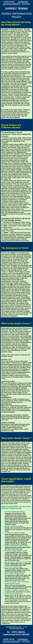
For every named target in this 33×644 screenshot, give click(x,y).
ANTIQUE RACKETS (12, 4)
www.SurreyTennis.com (14, 627)
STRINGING (23, 2)
